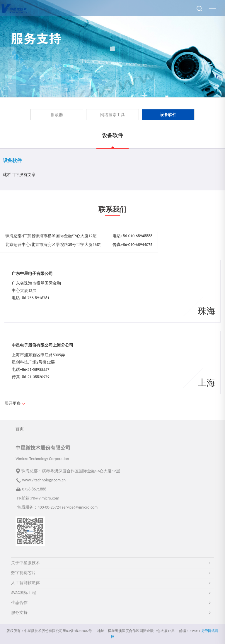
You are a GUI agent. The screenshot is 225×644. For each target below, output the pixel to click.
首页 (20, 429)
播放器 (57, 115)
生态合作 (19, 603)
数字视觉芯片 (23, 573)
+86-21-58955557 (35, 370)
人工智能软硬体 (25, 583)
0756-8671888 (34, 489)
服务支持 (19, 613)
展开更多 (13, 403)
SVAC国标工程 (24, 593)
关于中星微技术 (25, 563)
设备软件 (168, 115)
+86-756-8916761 (35, 298)
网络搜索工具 (112, 115)
